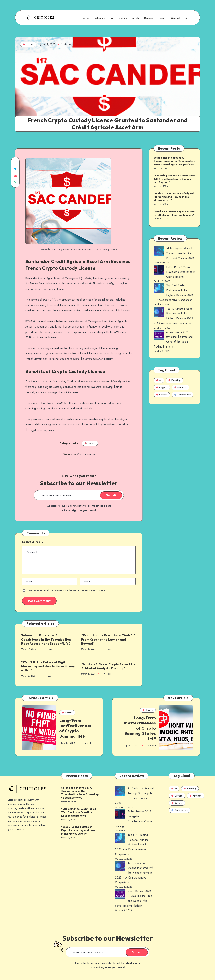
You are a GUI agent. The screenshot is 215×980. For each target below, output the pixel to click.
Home (85, 18)
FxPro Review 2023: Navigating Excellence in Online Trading (181, 272)
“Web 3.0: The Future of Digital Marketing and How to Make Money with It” (48, 666)
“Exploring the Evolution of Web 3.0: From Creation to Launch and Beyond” (109, 639)
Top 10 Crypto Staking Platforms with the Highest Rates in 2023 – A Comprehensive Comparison (134, 873)
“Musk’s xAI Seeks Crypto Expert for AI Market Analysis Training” (109, 666)
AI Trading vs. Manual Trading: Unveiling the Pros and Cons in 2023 (180, 253)
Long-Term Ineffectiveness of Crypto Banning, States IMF (140, 728)
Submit (111, 495)
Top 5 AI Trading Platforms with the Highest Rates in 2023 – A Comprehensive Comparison (132, 845)
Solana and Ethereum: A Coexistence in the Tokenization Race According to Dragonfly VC (46, 639)
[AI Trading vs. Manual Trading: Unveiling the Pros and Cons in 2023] (159, 252)
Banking (149, 18)
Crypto (136, 18)
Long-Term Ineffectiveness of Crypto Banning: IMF (75, 728)
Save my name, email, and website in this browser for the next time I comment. (66, 590)
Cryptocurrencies (86, 454)
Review (162, 18)
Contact (176, 18)
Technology (100, 18)
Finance (122, 18)
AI (112, 18)
